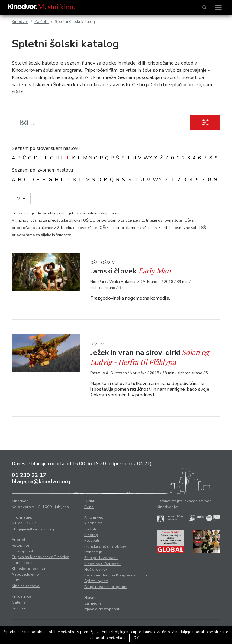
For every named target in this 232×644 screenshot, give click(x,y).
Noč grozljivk (96, 570)
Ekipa (89, 507)
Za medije (93, 603)
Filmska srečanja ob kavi (106, 546)
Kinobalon (93, 523)
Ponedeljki (93, 552)
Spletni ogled (96, 581)
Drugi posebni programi (106, 587)
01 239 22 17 (29, 475)
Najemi (90, 598)
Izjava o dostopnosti (102, 609)
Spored (18, 540)
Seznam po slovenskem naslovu (46, 148)
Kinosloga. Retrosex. (103, 564)
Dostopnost (23, 551)
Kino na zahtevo (26, 586)
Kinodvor (20, 22)
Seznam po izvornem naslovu (42, 170)
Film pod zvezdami (101, 558)
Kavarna (19, 608)
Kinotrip (91, 535)
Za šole (42, 22)
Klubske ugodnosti (28, 569)
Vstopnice (21, 545)
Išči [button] (205, 123)
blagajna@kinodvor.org (41, 481)
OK (136, 638)
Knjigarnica (21, 596)
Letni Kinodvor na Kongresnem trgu (116, 575)
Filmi (16, 580)
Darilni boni (22, 563)
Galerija (19, 602)
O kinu (90, 501)
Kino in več (94, 517)
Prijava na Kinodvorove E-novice (40, 557)
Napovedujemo (25, 574)
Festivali (92, 541)
